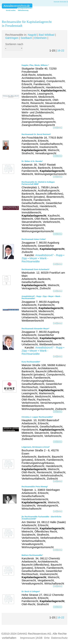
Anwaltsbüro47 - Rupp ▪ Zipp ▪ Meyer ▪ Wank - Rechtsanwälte (43, 258)
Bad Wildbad (47, 35)
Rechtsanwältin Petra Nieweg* (35, 487)
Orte (47, 638)
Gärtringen (12, 38)
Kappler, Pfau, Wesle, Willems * (35, 65)
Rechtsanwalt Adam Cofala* (34, 239)
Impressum (27, 638)
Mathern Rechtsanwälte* (32, 555)
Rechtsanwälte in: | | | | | (31, 36)
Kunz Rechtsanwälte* (31, 362)
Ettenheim (40, 38)
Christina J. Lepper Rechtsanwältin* (37, 417)
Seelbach (26, 38)
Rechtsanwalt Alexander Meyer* (35, 329)
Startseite (57, 2)
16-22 (61, 50)
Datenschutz (59, 638)
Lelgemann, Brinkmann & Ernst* (36, 447)
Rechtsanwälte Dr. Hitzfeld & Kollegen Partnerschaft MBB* (38, 183)
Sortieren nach (14, 44)
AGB (39, 638)
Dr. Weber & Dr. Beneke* (32, 161)
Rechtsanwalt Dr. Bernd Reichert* (36, 134)
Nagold (32, 35)
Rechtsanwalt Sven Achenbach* (36, 269)
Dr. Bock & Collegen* (31, 591)
